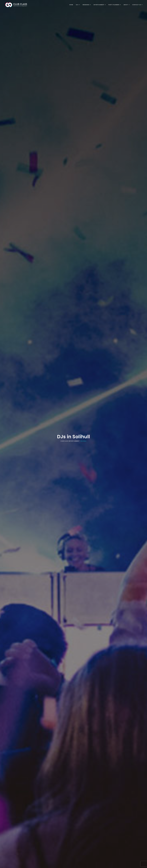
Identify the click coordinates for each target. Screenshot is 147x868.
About (127, 5)
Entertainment (100, 5)
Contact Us (137, 5)
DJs (78, 5)
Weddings (87, 5)
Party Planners (115, 5)
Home (71, 5)
